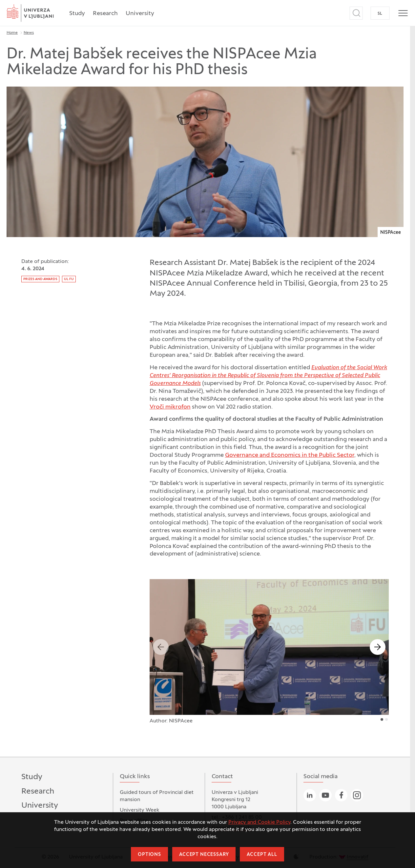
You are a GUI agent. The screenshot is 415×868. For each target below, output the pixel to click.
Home (12, 33)
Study (77, 14)
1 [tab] (382, 719)
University (140, 14)
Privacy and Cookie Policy (259, 822)
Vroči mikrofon (170, 407)
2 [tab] (386, 719)
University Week (140, 810)
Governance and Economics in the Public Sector (290, 455)
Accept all (262, 855)
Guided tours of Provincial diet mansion (157, 796)
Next (378, 647)
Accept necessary (204, 855)
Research (105, 14)
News (29, 33)
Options (149, 855)
